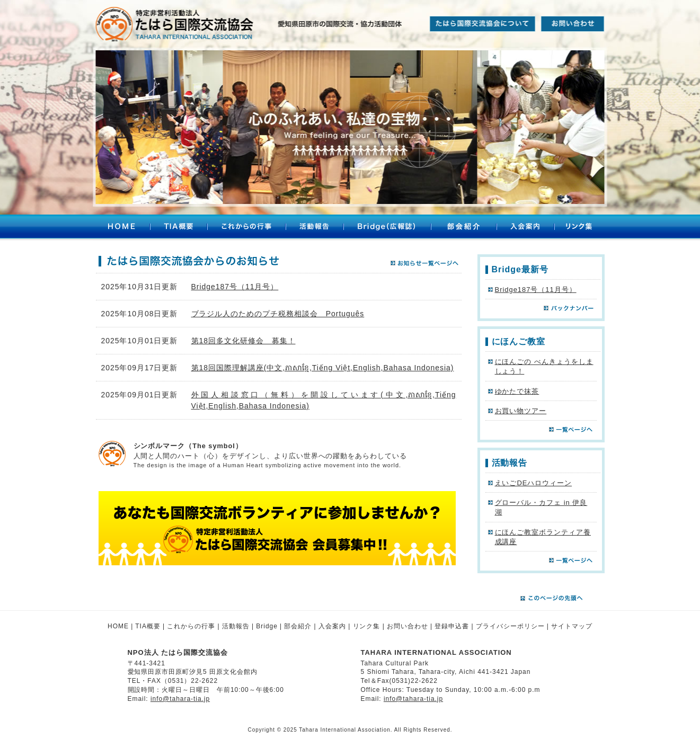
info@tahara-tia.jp (180, 699)
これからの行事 (246, 228)
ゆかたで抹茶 (517, 391)
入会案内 (525, 228)
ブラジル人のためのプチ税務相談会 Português (278, 314)
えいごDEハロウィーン (534, 483)
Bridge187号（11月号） (235, 287)
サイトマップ (572, 626)
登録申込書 (452, 626)
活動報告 (314, 228)
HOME (122, 228)
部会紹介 (464, 228)
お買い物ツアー (521, 411)
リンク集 (581, 228)
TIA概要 (179, 228)
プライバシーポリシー (510, 626)
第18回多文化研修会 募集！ (243, 341)
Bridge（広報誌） (387, 228)
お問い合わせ (407, 626)
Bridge (267, 626)
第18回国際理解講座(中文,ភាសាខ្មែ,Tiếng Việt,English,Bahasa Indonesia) (323, 368)
